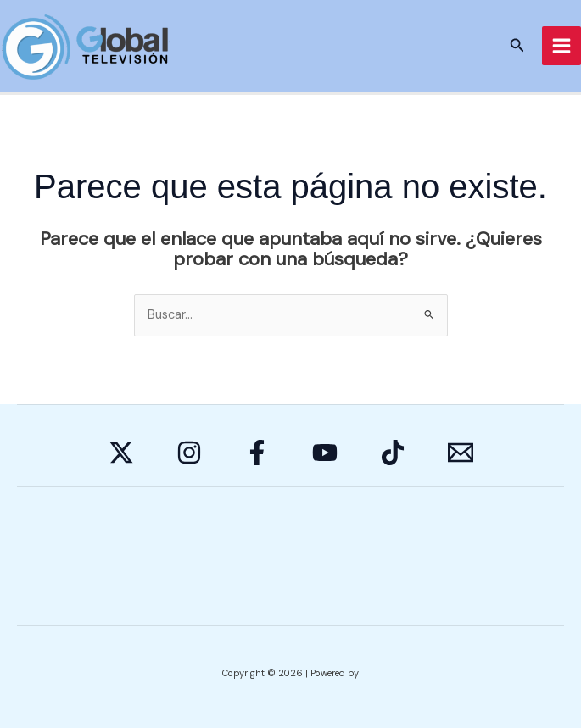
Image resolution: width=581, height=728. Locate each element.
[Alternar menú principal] (561, 46)
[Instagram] (189, 453)
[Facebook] (257, 453)
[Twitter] (121, 453)
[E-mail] (461, 453)
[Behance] (393, 453)
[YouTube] (325, 453)
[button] (517, 46)
